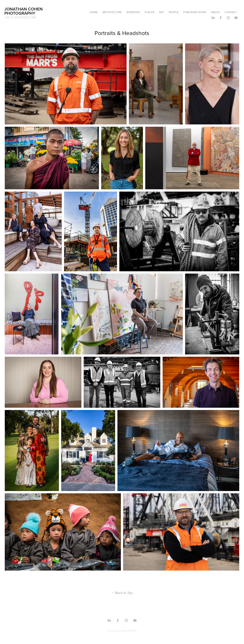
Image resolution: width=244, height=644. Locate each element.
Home (94, 12)
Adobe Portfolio (129, 631)
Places (150, 12)
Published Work (195, 12)
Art (161, 12)
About (216, 12)
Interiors (133, 12)
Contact (231, 12)
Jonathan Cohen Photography (24, 11)
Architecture (112, 12)
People (174, 12)
